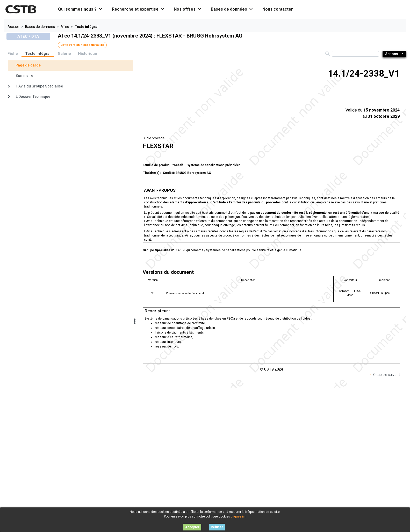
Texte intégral (38, 54)
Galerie (64, 54)
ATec (65, 27)
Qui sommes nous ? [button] (80, 9)
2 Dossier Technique (33, 97)
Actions (392, 54)
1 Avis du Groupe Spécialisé (39, 86)
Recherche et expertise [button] (138, 9)
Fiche (13, 54)
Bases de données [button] (232, 9)
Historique (88, 54)
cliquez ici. (239, 516)
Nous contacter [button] (278, 9)
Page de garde (28, 65)
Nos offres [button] (188, 9)
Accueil (13, 27)
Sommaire (24, 76)
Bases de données (40, 27)
